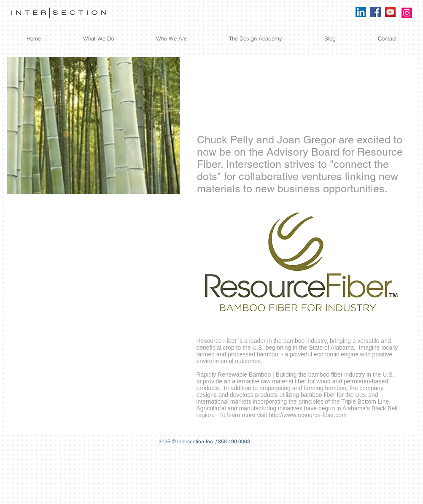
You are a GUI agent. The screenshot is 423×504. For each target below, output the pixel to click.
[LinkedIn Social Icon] (361, 12)
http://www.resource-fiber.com (307, 415)
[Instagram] (407, 13)
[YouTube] (390, 12)
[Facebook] (376, 12)
